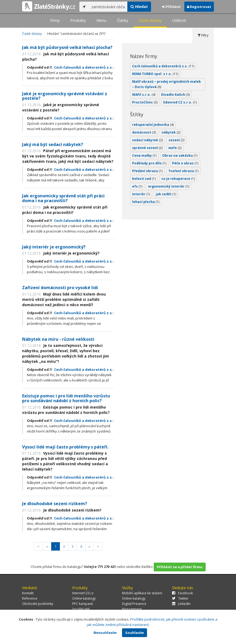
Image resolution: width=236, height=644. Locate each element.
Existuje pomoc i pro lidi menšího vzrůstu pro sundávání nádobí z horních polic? (66, 398)
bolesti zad (144, 179)
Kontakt (28, 593)
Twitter (180, 598)
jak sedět (166, 194)
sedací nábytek (147, 140)
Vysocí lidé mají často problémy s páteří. (65, 447)
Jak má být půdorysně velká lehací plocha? (67, 47)
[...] (108, 7)
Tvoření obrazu (183, 171)
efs (137, 186)
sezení (176, 140)
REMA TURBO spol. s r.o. (155, 74)
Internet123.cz (83, 593)
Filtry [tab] (203, 35)
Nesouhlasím (105, 633)
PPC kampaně (83, 604)
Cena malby (144, 155)
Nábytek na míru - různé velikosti (58, 339)
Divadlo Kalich (175, 95)
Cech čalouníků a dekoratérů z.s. (81, 67)
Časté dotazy (150, 20)
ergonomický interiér (169, 186)
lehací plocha (146, 202)
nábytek (171, 132)
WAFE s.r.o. (144, 95)
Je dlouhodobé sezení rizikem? (55, 504)
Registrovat (199, 7)
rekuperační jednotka (153, 125)
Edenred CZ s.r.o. (180, 102)
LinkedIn (181, 604)
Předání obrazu (147, 171)
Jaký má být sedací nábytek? (53, 144)
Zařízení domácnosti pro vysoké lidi (60, 288)
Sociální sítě (81, 609)
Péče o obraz (185, 163)
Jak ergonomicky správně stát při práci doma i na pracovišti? (63, 198)
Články (123, 20)
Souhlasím (135, 633)
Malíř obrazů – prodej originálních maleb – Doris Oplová (166, 84)
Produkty (78, 20)
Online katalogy (84, 598)
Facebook (182, 593)
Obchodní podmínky (38, 604)
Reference (30, 598)
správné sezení (147, 148)
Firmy (55, 20)
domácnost (144, 132)
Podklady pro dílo (149, 163)
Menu (101, 20)
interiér (141, 194)
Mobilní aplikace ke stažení (142, 593)
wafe (175, 148)
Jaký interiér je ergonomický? (54, 247)
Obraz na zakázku (180, 155)
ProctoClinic (145, 102)
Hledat (139, 7)
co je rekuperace (178, 179)
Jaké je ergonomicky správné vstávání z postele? (65, 96)
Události (179, 20)
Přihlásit (171, 7)
